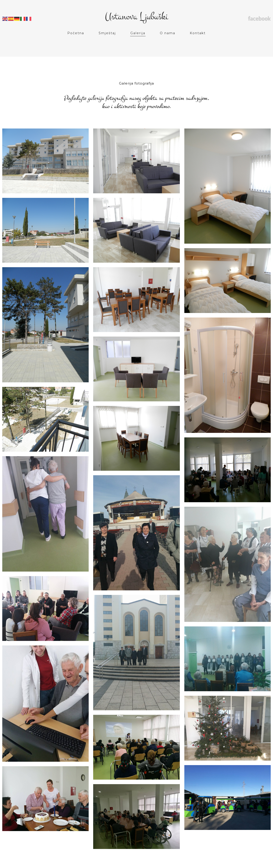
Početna (76, 33)
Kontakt (198, 33)
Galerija (138, 33)
